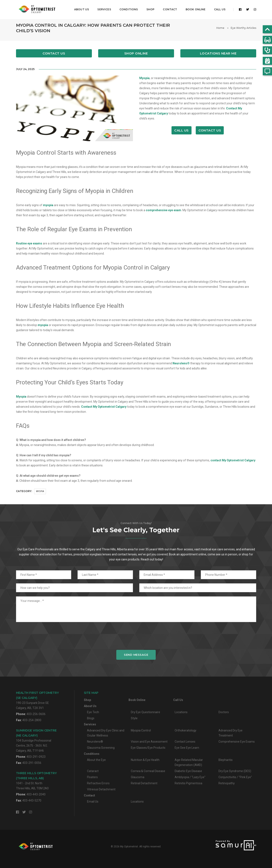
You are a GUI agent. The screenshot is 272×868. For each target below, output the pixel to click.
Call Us (218, 7)
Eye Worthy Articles (243, 28)
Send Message (136, 655)
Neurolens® (181, 363)
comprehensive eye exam (163, 210)
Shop (149, 7)
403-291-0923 (36, 757)
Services (103, 7)
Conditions (127, 7)
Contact (169, 7)
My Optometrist (129, 847)
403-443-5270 (32, 800)
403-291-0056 (32, 763)
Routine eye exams (29, 243)
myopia (48, 205)
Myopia (144, 78)
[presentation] (136, 636)
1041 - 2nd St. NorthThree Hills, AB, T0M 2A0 (36, 781)
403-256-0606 (36, 714)
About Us (80, 7)
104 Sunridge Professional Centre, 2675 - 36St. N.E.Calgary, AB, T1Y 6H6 (36, 740)
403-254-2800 (32, 720)
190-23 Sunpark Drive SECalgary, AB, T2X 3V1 (37, 700)
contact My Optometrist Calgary (233, 460)
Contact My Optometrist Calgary (104, 407)
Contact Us (54, 53)
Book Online (194, 7)
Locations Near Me (218, 53)
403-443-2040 (36, 794)
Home (220, 28)
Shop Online (136, 53)
